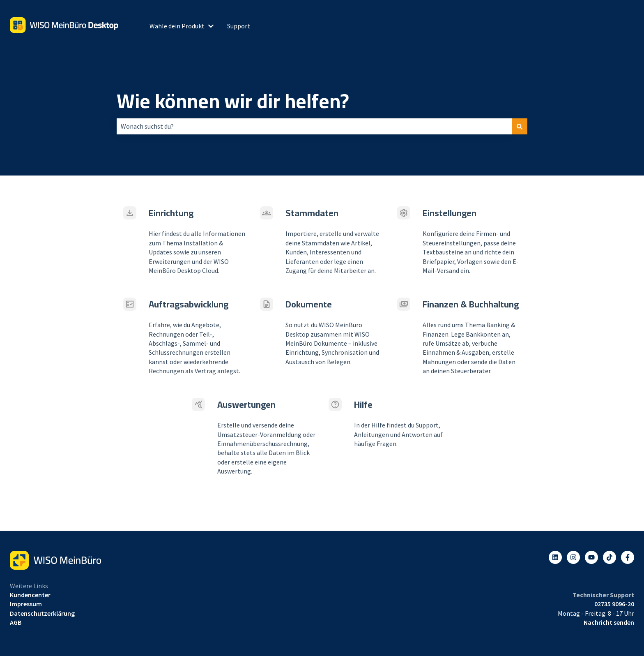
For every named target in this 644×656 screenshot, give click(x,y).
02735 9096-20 (614, 604)
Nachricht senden (609, 622)
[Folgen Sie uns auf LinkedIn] (555, 557)
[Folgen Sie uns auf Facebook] (628, 557)
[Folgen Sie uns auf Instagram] (573, 557)
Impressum (26, 604)
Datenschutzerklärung (42, 613)
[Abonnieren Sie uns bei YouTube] (591, 557)
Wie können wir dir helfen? (233, 101)
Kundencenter (30, 595)
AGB (16, 622)
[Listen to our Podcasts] (609, 557)
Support (239, 26)
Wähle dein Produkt (177, 26)
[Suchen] (520, 126)
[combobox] (314, 126)
